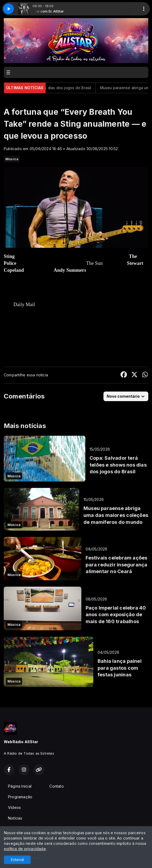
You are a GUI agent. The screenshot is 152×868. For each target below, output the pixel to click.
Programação (20, 797)
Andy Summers (70, 270)
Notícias (15, 818)
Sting (9, 256)
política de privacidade (25, 849)
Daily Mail (24, 305)
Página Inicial (20, 786)
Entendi (17, 860)
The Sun (94, 263)
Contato (56, 786)
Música (12, 159)
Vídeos (14, 807)
